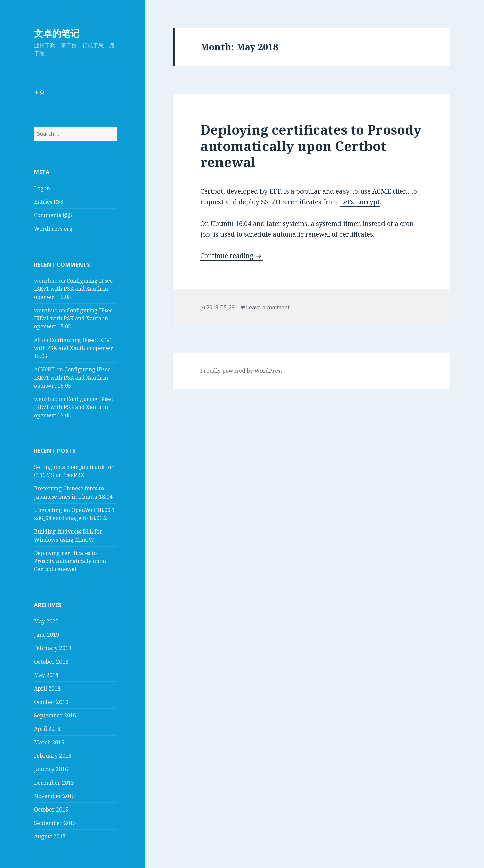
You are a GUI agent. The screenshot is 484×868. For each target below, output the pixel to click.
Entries (49, 202)
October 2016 (51, 702)
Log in (42, 188)
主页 (39, 92)
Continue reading (232, 256)
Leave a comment (268, 307)
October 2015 (51, 810)
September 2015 (55, 823)
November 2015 (54, 796)
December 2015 (54, 783)
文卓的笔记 (57, 33)
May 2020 (46, 621)
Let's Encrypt (360, 202)
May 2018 (46, 675)
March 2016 (49, 742)
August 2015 (50, 836)
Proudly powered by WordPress (241, 371)
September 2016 (55, 715)
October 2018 (51, 662)
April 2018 (47, 688)
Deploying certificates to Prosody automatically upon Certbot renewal (70, 561)
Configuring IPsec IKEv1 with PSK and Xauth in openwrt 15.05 (73, 289)
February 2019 (53, 648)
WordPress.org (53, 229)
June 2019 (47, 635)
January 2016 (51, 769)
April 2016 (47, 729)
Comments (53, 215)
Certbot (212, 191)
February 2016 (53, 756)
